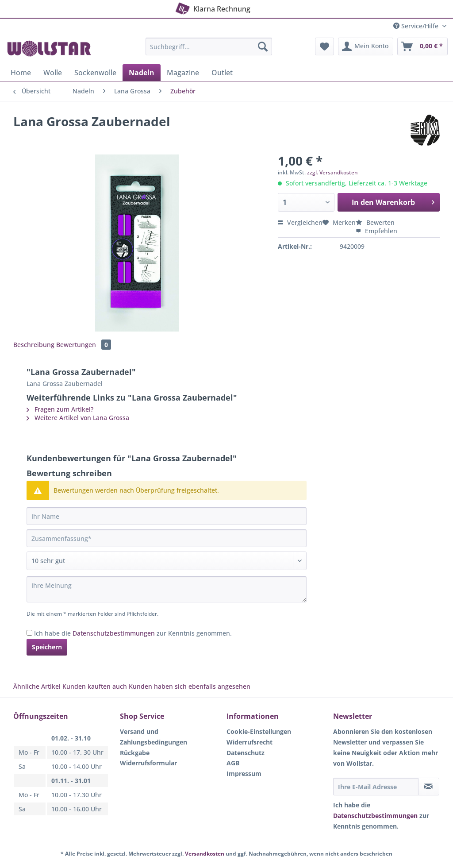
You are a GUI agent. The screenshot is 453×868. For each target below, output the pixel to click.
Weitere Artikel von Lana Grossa (78, 418)
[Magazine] (183, 73)
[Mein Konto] (366, 46)
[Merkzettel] (324, 46)
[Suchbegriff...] (209, 46)
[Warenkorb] (422, 46)
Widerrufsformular (148, 763)
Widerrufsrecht (250, 742)
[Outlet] (222, 73)
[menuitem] (209, 51)
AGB (233, 763)
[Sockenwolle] (95, 73)
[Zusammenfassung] (167, 538)
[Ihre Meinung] (167, 589)
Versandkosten (205, 854)
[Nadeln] (142, 73)
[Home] (21, 73)
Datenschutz (246, 753)
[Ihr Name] (167, 516)
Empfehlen (376, 231)
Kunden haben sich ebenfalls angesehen (190, 686)
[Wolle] (53, 73)
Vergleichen (300, 222)
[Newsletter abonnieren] (429, 787)
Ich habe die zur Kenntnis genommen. (133, 633)
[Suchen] (263, 46)
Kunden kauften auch (95, 686)
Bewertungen (84, 345)
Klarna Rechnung (212, 7)
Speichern (47, 647)
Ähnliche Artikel (37, 686)
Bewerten (375, 222)
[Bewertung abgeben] (167, 561)
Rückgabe (135, 753)
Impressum (244, 773)
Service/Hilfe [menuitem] (417, 26)
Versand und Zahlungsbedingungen (154, 737)
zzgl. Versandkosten (332, 172)
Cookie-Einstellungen (259, 731)
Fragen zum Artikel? (60, 409)
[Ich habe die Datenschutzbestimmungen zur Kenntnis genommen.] (29, 633)
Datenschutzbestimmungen (114, 633)
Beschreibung (34, 345)
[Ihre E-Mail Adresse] (376, 787)
